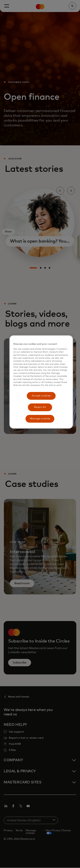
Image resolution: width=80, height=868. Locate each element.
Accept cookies (41, 396)
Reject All (40, 407)
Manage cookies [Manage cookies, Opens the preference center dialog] (40, 419)
